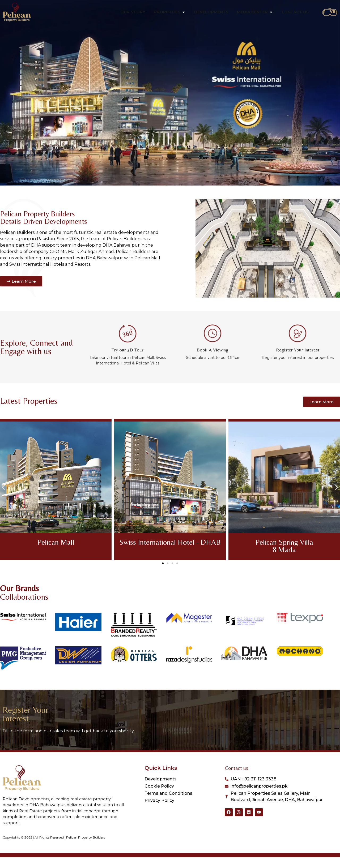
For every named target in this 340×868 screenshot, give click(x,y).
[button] (3, 498)
